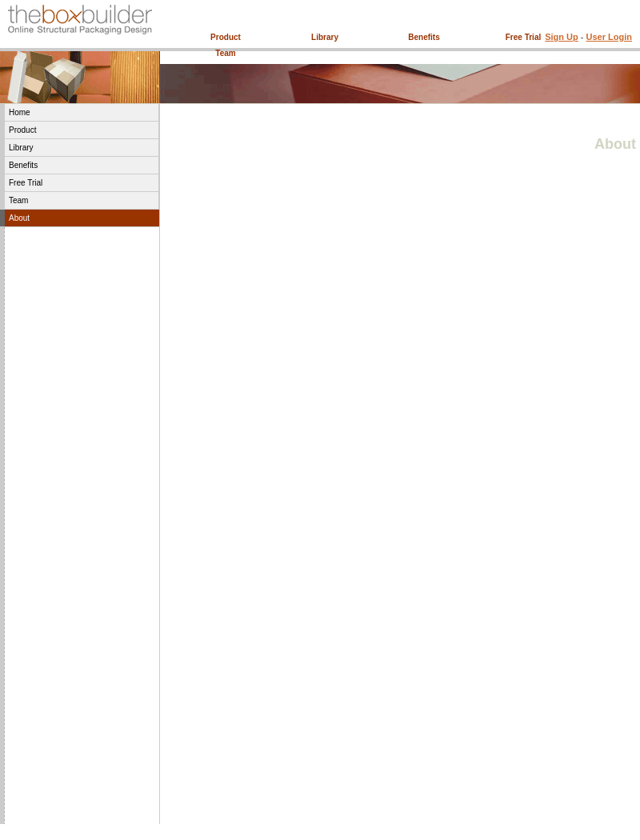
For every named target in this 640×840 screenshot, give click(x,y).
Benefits (424, 37)
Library (325, 37)
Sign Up (562, 37)
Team (225, 53)
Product (226, 37)
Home (20, 112)
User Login (609, 37)
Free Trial (523, 37)
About (19, 218)
